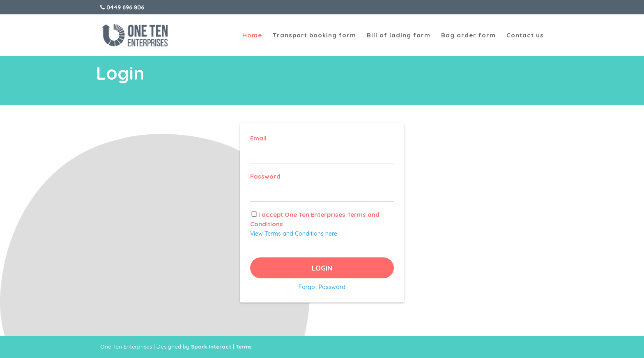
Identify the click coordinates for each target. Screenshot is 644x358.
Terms (244, 347)
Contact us (525, 36)
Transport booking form (314, 36)
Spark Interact (211, 347)
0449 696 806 (122, 7)
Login (322, 268)
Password (265, 176)
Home (252, 36)
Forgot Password (322, 287)
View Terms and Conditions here (294, 234)
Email (258, 138)
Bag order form (468, 36)
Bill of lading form (399, 36)
